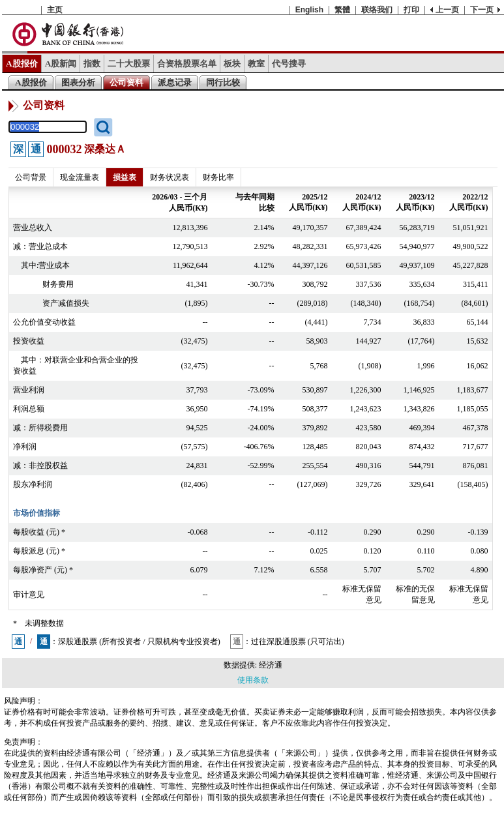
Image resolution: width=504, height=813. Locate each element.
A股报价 (22, 64)
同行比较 (223, 82)
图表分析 (78, 82)
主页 (55, 10)
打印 (411, 10)
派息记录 (175, 82)
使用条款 (253, 680)
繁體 (342, 10)
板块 (232, 64)
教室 (256, 64)
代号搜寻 (289, 64)
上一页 (447, 10)
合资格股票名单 (187, 64)
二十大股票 (129, 64)
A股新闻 (61, 64)
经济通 (271, 665)
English (309, 10)
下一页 (482, 10)
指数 (92, 64)
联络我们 (377, 10)
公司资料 (126, 82)
